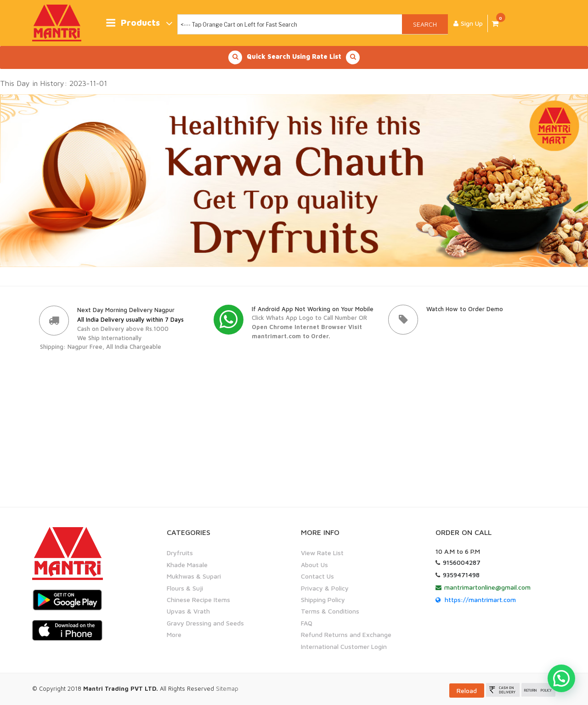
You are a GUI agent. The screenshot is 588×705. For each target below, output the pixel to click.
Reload (467, 691)
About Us (314, 565)
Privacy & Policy (325, 588)
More (174, 634)
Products (139, 23)
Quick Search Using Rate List (294, 57)
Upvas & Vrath (188, 611)
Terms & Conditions (330, 611)
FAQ (307, 623)
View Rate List (322, 553)
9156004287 (462, 562)
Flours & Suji (185, 588)
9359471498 (461, 575)
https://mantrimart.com (480, 600)
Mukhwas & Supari (194, 576)
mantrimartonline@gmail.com (487, 587)
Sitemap (227, 688)
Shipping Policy (323, 600)
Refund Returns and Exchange (346, 634)
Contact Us (317, 576)
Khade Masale (187, 565)
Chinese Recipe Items (198, 600)
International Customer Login (344, 646)
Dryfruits (180, 553)
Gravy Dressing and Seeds (205, 623)
